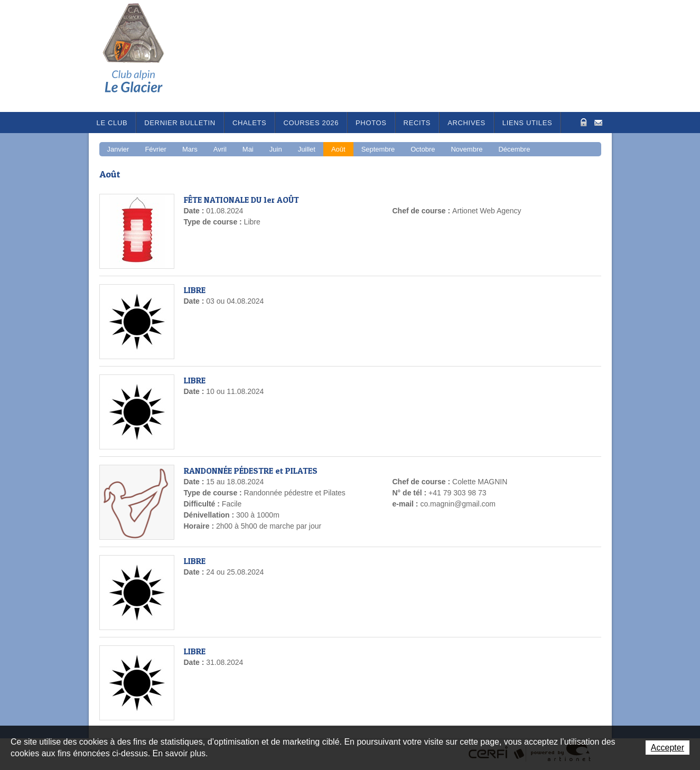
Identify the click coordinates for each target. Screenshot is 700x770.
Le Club (112, 123)
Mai (248, 149)
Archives (466, 123)
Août (338, 149)
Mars (190, 149)
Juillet (307, 149)
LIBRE (195, 290)
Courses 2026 (311, 123)
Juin (276, 149)
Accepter (668, 748)
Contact (598, 122)
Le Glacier (142, 56)
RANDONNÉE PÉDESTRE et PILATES (251, 471)
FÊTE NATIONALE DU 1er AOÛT (241, 200)
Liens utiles (528, 123)
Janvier (118, 149)
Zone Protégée (582, 122)
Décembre (514, 149)
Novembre (466, 149)
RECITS (417, 123)
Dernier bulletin (180, 123)
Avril (220, 149)
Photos (371, 123)
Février (155, 149)
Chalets (250, 123)
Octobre (423, 149)
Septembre (378, 149)
